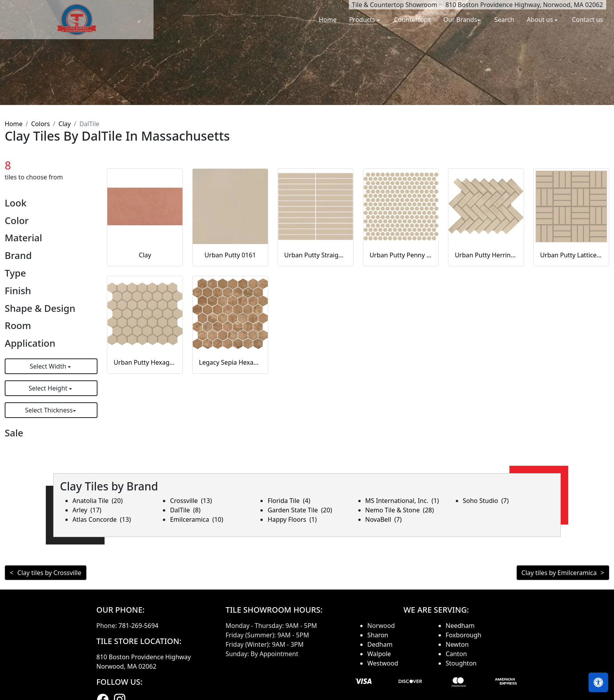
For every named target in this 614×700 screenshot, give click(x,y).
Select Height (49, 388)
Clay (64, 124)
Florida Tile (289, 501)
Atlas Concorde (102, 519)
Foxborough (463, 635)
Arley (87, 510)
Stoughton (461, 663)
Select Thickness (49, 410)
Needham (460, 626)
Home (328, 20)
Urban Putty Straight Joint (316, 255)
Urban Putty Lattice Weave (571, 255)
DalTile (185, 510)
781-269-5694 (139, 626)
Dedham (380, 644)
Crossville (191, 501)
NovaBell (384, 519)
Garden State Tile (300, 510)
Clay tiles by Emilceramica (559, 573)
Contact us (587, 20)
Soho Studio (486, 501)
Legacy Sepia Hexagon (230, 362)
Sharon (378, 635)
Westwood (383, 663)
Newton (457, 644)
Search (504, 20)
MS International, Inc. (402, 501)
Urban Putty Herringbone (486, 255)
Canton (456, 654)
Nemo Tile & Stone (400, 510)
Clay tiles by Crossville (49, 573)
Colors (40, 124)
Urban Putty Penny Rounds (401, 255)
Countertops (412, 20)
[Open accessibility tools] (598, 682)
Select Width (49, 366)
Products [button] (363, 20)
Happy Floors (292, 519)
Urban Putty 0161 (230, 255)
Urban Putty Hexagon (145, 362)
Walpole (379, 654)
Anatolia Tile (98, 501)
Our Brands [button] (460, 20)
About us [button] (541, 20)
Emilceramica (197, 519)
